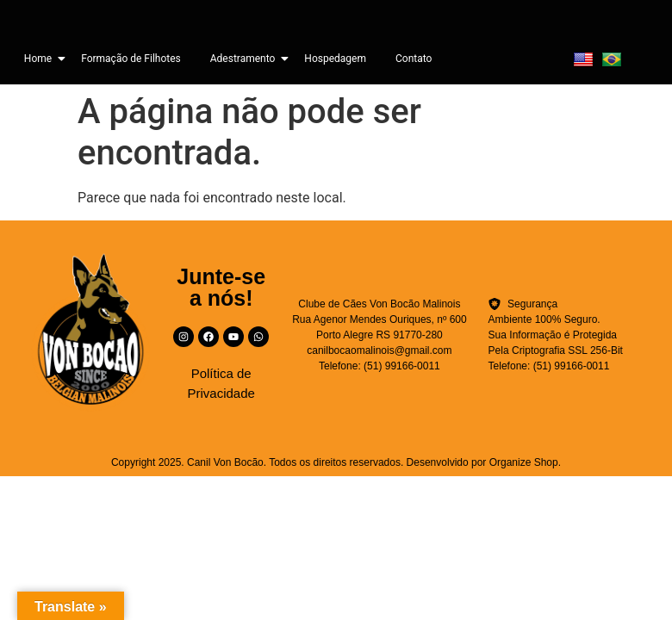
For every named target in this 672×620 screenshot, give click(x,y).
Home (41, 59)
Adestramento (246, 59)
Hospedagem (335, 59)
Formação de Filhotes (131, 59)
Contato (414, 59)
